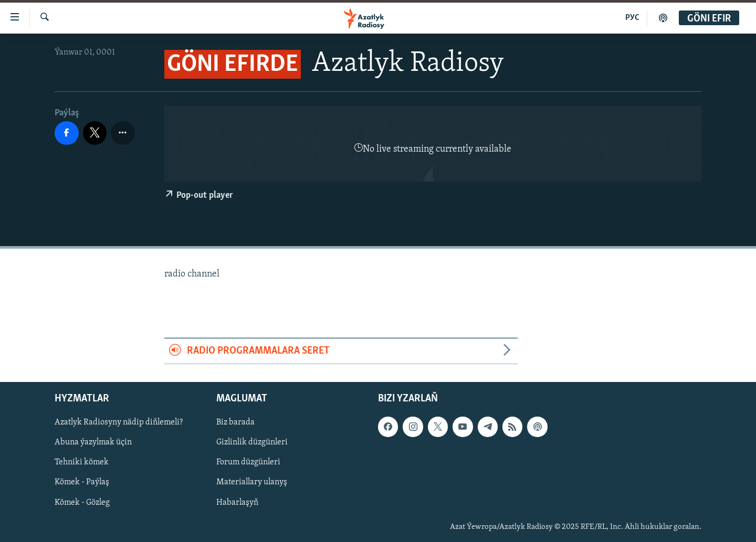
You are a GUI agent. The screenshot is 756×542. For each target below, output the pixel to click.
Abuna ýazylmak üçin (93, 442)
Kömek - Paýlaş (82, 482)
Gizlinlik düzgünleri (252, 442)
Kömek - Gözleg (82, 502)
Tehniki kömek (82, 462)
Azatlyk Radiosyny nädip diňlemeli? (119, 422)
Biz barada (235, 422)
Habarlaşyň (237, 502)
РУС (632, 18)
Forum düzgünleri (248, 462)
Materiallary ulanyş (252, 482)
